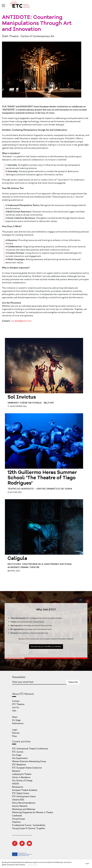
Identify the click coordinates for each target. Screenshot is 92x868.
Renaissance (18, 787)
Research (16, 771)
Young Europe (18, 819)
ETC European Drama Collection (27, 768)
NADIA (16, 784)
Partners (16, 733)
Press (14, 736)
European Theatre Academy (25, 790)
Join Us (15, 707)
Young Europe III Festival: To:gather (29, 828)
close (87, 864)
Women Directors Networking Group (29, 761)
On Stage (16, 720)
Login (15, 730)
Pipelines (16, 822)
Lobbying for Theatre (22, 774)
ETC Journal (18, 752)
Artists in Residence (21, 777)
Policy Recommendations (24, 803)
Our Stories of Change (22, 781)
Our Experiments (20, 758)
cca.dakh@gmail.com (21, 321)
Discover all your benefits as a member (46, 659)
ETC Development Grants (24, 797)
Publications (18, 723)
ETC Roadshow (19, 765)
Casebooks (17, 816)
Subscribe (73, 682)
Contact (16, 701)
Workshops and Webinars (24, 809)
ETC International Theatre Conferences (30, 749)
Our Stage (17, 755)
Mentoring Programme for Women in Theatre (33, 812)
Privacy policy (33, 865)
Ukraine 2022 (18, 800)
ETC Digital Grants (21, 793)
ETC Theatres (18, 704)
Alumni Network (20, 806)
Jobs (14, 711)
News (15, 717)
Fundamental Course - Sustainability (29, 825)
